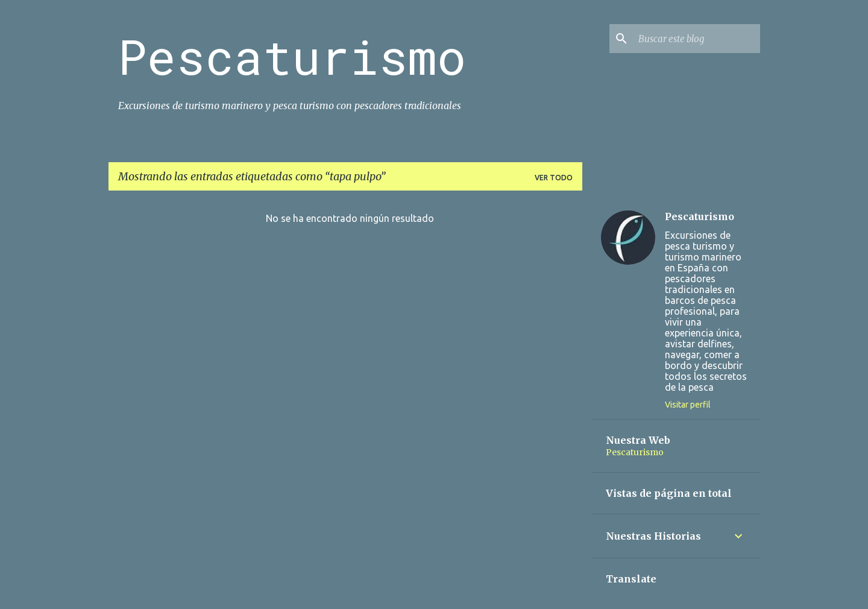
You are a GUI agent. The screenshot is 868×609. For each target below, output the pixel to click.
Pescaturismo (292, 56)
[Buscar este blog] (697, 39)
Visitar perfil (688, 405)
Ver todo (554, 178)
